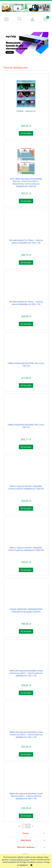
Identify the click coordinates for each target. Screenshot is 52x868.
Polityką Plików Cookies (20, 860)
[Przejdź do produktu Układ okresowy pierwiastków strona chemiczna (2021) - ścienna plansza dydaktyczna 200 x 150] (26, 718)
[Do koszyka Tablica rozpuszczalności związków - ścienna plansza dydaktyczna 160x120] (26, 509)
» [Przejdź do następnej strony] (33, 826)
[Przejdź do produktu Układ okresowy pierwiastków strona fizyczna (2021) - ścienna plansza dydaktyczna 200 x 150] (26, 779)
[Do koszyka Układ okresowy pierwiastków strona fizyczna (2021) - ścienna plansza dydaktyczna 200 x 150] (26, 816)
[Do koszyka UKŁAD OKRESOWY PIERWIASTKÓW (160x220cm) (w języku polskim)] (26, 631)
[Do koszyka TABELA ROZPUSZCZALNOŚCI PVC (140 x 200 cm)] (26, 447)
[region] (26, 44)
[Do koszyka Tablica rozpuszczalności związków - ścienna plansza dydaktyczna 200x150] (26, 570)
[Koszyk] (45, 19)
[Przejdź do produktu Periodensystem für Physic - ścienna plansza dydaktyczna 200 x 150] (26, 288)
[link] (26, 44)
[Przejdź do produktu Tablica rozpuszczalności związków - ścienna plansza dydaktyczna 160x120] (26, 472)
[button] (7, 19)
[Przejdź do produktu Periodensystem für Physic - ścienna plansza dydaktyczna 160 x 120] (26, 226)
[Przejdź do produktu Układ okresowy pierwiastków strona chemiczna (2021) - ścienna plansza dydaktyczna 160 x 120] (26, 656)
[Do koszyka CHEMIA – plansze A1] (26, 133)
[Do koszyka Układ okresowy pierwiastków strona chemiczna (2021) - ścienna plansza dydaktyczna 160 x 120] (26, 693)
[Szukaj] (20, 19)
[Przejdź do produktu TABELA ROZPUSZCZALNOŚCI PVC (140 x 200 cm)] (26, 410)
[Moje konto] (33, 19)
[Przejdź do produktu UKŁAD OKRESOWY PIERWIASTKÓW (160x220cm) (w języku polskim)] (26, 595)
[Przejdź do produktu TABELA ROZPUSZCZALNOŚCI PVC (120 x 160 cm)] (26, 349)
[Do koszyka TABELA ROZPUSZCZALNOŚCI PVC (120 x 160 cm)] (26, 385)
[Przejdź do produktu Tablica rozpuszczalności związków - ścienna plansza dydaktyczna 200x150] (26, 534)
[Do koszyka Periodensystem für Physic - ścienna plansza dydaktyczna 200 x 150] (26, 324)
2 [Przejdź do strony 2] (28, 826)
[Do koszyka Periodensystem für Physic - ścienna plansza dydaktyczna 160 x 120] (26, 263)
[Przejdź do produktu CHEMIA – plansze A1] (26, 94)
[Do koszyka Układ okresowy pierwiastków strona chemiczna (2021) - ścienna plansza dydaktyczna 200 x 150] (26, 754)
